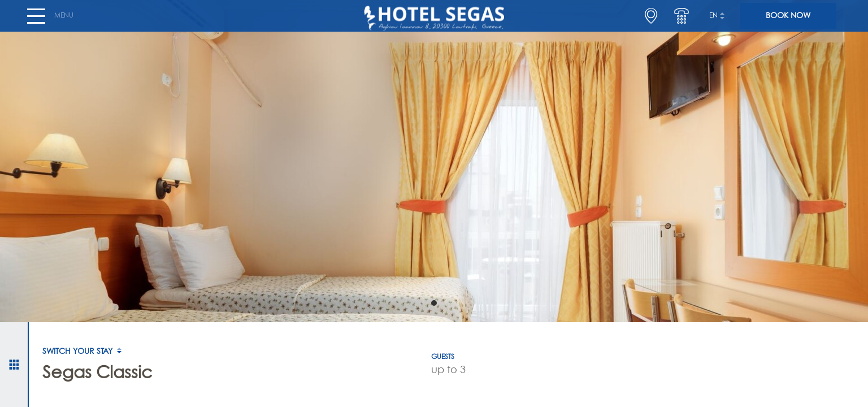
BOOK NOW (788, 20)
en (713, 20)
